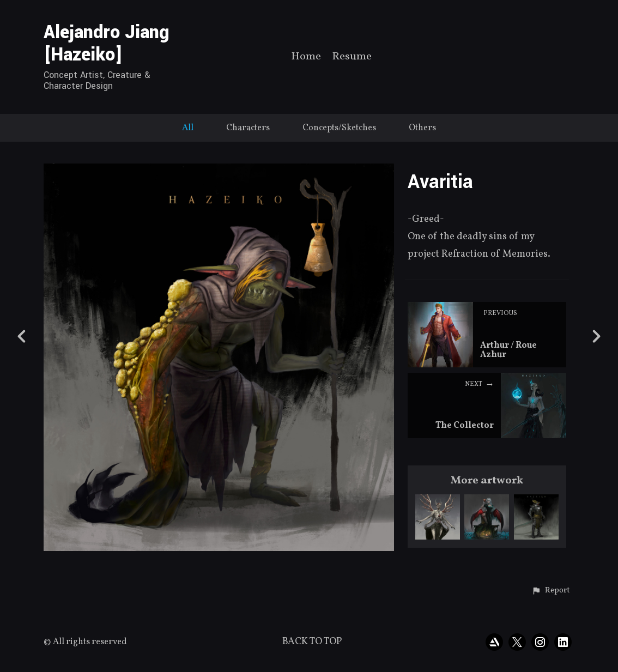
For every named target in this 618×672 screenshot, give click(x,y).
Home (306, 57)
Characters (248, 128)
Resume (352, 57)
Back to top (312, 642)
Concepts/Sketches (339, 128)
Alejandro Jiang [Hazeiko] (107, 44)
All (188, 128)
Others (422, 128)
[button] (551, 591)
